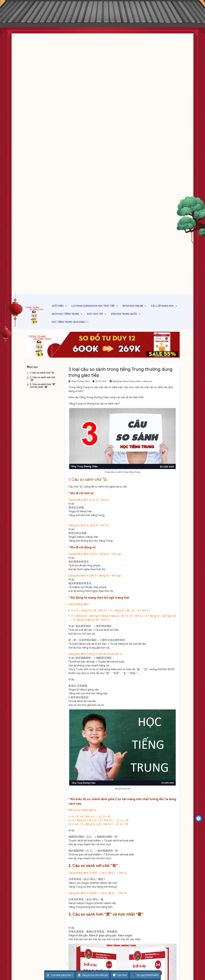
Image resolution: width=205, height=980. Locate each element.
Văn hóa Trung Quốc (124, 314)
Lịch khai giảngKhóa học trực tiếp (93, 306)
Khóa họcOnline (133, 306)
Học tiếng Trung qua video (69, 322)
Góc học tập (95, 314)
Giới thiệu (58, 306)
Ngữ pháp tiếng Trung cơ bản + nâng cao (132, 381)
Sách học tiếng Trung (66, 314)
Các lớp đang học (162, 306)
